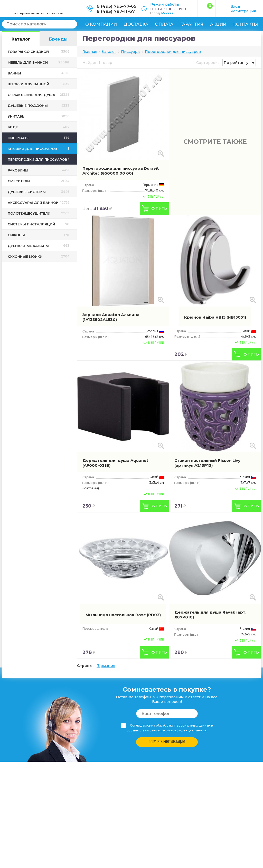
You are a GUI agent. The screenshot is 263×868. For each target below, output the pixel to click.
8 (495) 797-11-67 (116, 11)
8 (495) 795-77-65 (116, 6)
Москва (167, 13)
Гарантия (192, 24)
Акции (218, 24)
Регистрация (243, 11)
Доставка (136, 24)
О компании (101, 24)
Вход (235, 6)
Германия (106, 666)
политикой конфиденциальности (179, 730)
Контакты (246, 24)
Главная (90, 52)
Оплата (164, 24)
